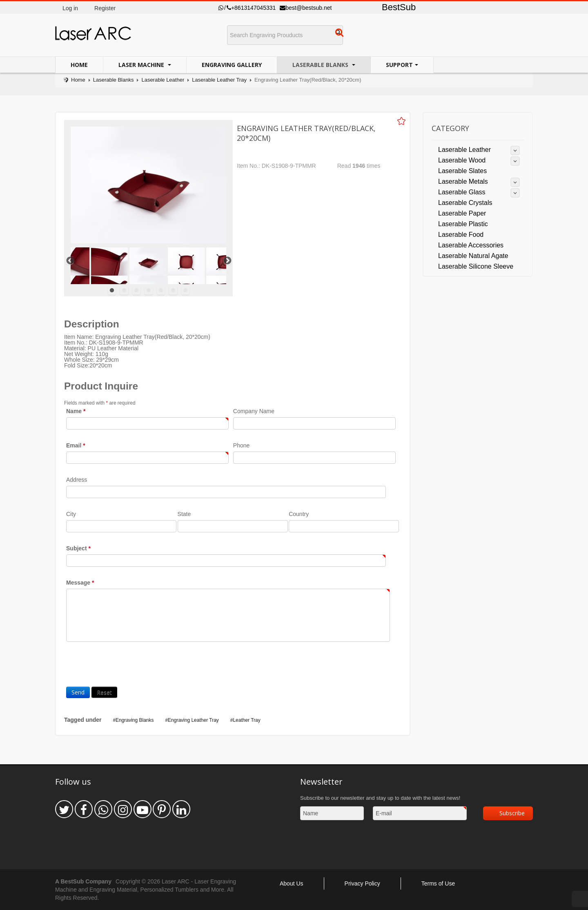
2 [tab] (124, 291)
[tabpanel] (148, 266)
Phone (241, 445)
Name (76, 411)
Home (79, 65)
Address (77, 480)
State (184, 514)
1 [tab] (112, 291)
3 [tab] (136, 291)
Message (80, 583)
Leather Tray (246, 720)
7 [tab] (185, 291)
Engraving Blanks (135, 720)
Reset (104, 692)
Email (76, 445)
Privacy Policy (362, 883)
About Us (292, 883)
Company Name (254, 411)
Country (299, 514)
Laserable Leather (163, 80)
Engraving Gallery (232, 65)
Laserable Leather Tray (219, 80)
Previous (70, 260)
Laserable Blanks (321, 65)
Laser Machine (142, 65)
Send (78, 692)
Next (227, 260)
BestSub (399, 7)
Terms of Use (438, 883)
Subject (78, 548)
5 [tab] (161, 291)
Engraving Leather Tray (193, 720)
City (71, 514)
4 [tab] (149, 291)
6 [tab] (173, 291)
